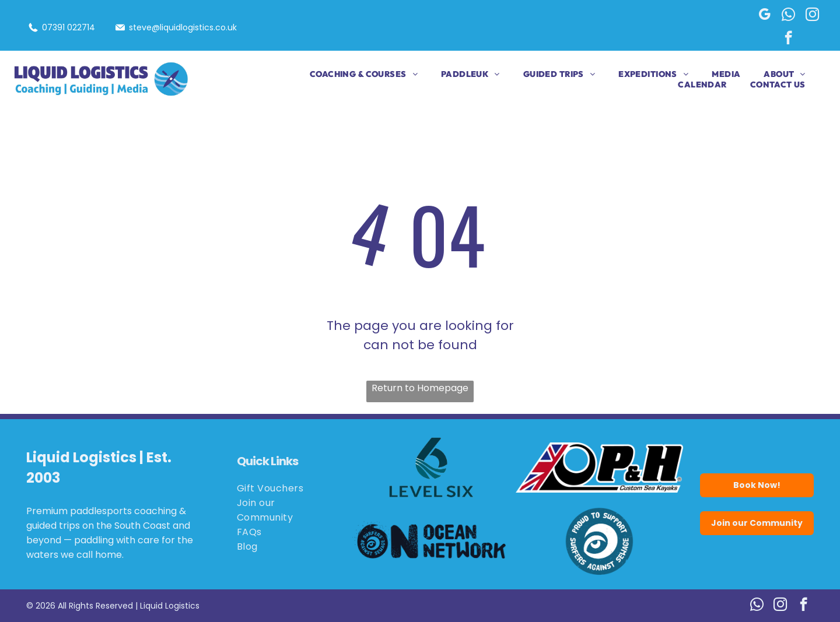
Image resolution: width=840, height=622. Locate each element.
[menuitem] (352, 74)
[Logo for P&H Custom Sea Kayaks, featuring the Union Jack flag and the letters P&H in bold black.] (600, 468)
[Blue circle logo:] (600, 541)
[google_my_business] (764, 16)
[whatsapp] (788, 16)
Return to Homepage (420, 388)
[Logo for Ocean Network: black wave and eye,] (432, 541)
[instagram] (812, 16)
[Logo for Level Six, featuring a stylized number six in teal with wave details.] (432, 468)
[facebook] (788, 39)
